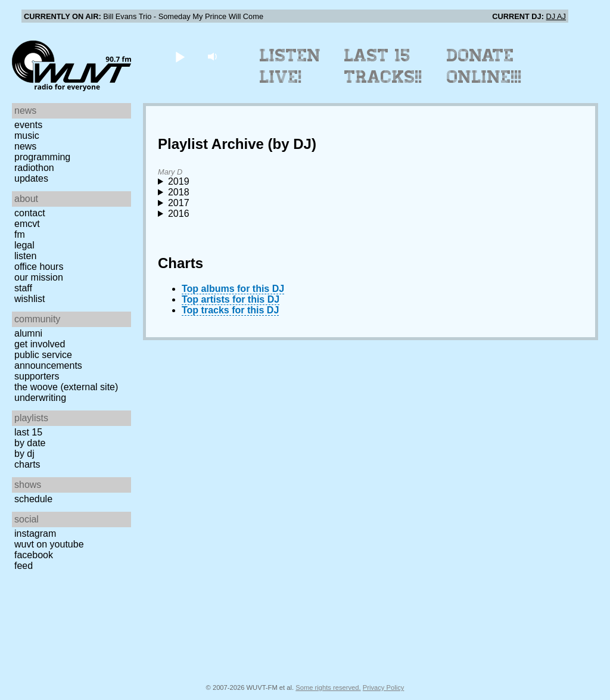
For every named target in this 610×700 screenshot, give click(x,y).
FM (20, 234)
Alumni (28, 333)
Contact (30, 213)
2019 (179, 181)
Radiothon (34, 168)
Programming (42, 157)
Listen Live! (290, 66)
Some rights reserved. (328, 687)
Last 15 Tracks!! (383, 66)
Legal (24, 245)
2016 (179, 214)
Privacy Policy (384, 687)
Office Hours (39, 267)
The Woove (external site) (66, 387)
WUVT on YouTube (49, 544)
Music (27, 136)
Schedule (33, 499)
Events (28, 125)
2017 (179, 203)
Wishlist (30, 299)
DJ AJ (556, 16)
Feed (24, 566)
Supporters (37, 376)
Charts (27, 464)
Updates (31, 178)
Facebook (34, 555)
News (25, 146)
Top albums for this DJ (233, 289)
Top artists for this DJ (231, 299)
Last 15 (28, 432)
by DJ (24, 454)
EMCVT (27, 224)
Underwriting (40, 398)
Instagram (35, 533)
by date (30, 443)
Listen (25, 256)
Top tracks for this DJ (230, 310)
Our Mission (39, 277)
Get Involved (40, 344)
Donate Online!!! (484, 66)
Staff (23, 288)
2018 (179, 192)
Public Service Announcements (48, 360)
